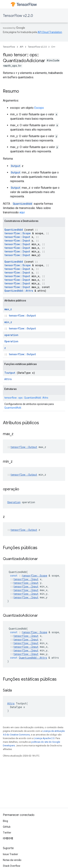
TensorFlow (9, 47)
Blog (5, 821)
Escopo (39, 108)
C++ (53, 47)
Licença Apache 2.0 (44, 738)
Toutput (10, 373)
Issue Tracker (11, 854)
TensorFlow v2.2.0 (18, 16)
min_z (8, 322)
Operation (11, 341)
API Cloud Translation (50, 32)
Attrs (8, 379)
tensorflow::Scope (17, 233)
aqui (22, 212)
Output (16, 166)
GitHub (7, 827)
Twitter (7, 833)
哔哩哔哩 (8, 838)
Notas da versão (12, 860)
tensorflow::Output (22, 316)
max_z (8, 309)
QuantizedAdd (22, 204)
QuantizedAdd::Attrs (19, 291)
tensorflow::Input (17, 237)
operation (11, 335)
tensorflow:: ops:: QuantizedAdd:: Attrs (26, 398)
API (21, 47)
